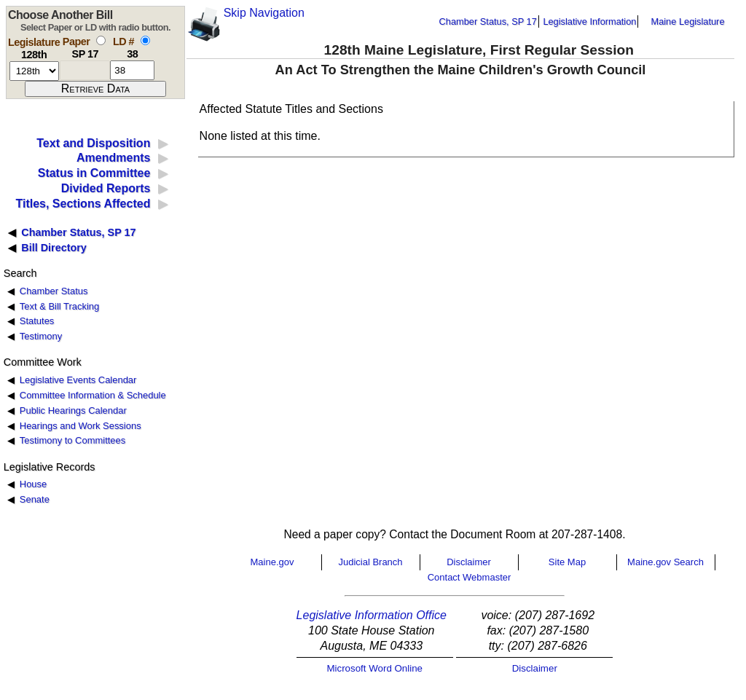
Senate (35, 499)
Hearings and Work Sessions (81, 426)
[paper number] (85, 70)
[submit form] (95, 89)
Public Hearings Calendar (73, 410)
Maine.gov (272, 562)
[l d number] (132, 70)
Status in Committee (94, 173)
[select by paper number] (101, 40)
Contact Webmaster (470, 577)
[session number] (34, 71)
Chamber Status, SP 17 (488, 21)
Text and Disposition (93, 143)
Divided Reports (106, 188)
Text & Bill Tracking (59, 306)
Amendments (113, 158)
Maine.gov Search (665, 562)
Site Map (567, 562)
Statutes (37, 321)
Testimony (41, 336)
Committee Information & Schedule (93, 395)
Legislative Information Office (372, 615)
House (33, 484)
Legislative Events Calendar (78, 380)
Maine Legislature (687, 21)
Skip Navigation (264, 13)
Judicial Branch (370, 562)
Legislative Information (589, 21)
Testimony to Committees (72, 440)
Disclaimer (469, 562)
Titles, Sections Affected (83, 204)
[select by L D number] (145, 40)
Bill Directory (54, 248)
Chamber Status (54, 291)
